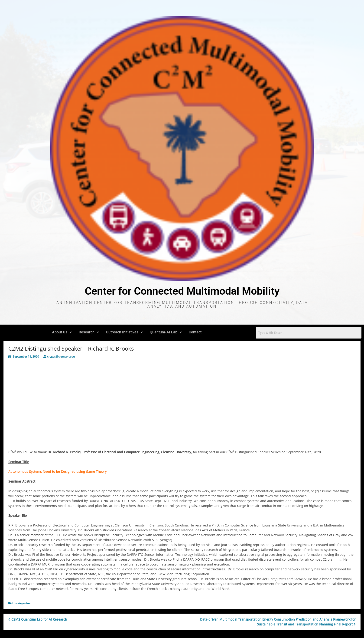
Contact (195, 332)
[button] (62, 332)
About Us (62, 332)
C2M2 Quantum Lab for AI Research (38, 619)
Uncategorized (22, 603)
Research (89, 332)
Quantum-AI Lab (166, 332)
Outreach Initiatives (124, 332)
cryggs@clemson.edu (61, 357)
